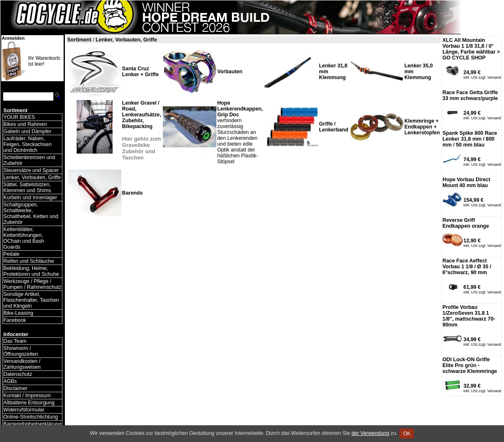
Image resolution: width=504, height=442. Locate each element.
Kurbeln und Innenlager (30, 198)
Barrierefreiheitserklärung (32, 424)
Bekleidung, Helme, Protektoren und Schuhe (31, 271)
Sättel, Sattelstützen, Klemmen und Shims (27, 188)
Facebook (15, 320)
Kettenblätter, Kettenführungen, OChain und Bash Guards (24, 238)
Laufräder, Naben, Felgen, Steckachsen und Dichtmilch (27, 144)
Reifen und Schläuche (29, 261)
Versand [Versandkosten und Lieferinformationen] (494, 77)
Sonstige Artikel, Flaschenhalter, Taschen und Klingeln (31, 300)
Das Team (15, 341)
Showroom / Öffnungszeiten (21, 351)
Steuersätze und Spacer (31, 170)
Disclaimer (15, 388)
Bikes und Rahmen (25, 124)
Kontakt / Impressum (27, 396)
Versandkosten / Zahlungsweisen (22, 364)
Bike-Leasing (18, 313)
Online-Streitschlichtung (31, 417)
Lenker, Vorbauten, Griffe (32, 177)
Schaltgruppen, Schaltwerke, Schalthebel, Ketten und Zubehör (31, 213)
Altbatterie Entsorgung (29, 403)
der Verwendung (370, 433)
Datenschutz (18, 374)
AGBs (10, 381)
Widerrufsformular (24, 410)
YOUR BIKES (19, 117)
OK (407, 434)
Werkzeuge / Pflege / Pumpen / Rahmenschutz (32, 284)
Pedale (11, 254)
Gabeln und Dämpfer (27, 131)
